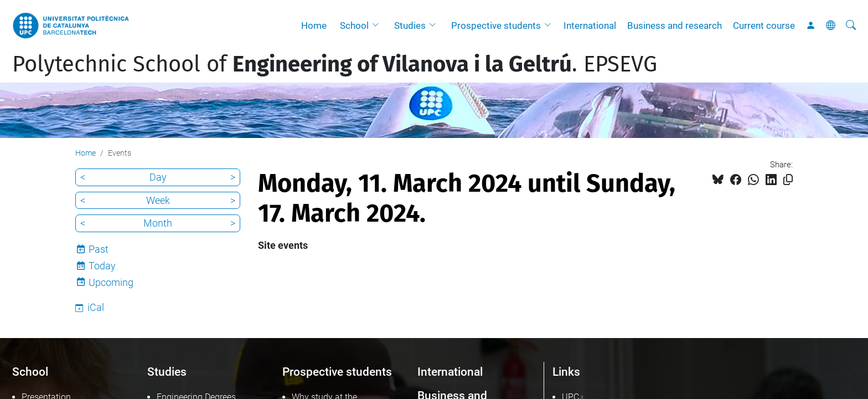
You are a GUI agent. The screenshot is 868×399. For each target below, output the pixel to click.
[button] (378, 25)
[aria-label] (851, 25)
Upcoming (111, 282)
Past (99, 249)
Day (158, 177)
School (354, 25)
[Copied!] (788, 180)
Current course (764, 25)
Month (158, 223)
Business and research (675, 25)
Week (158, 200)
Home (314, 25)
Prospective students (496, 25)
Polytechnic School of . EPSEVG (335, 64)
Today (102, 266)
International (590, 25)
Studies (410, 25)
